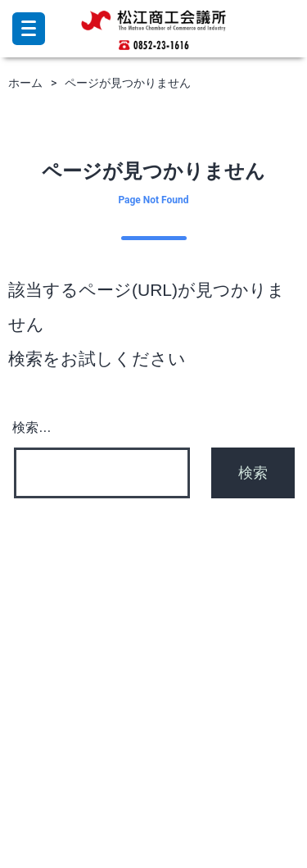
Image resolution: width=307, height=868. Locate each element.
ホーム (25, 83)
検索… (32, 427)
